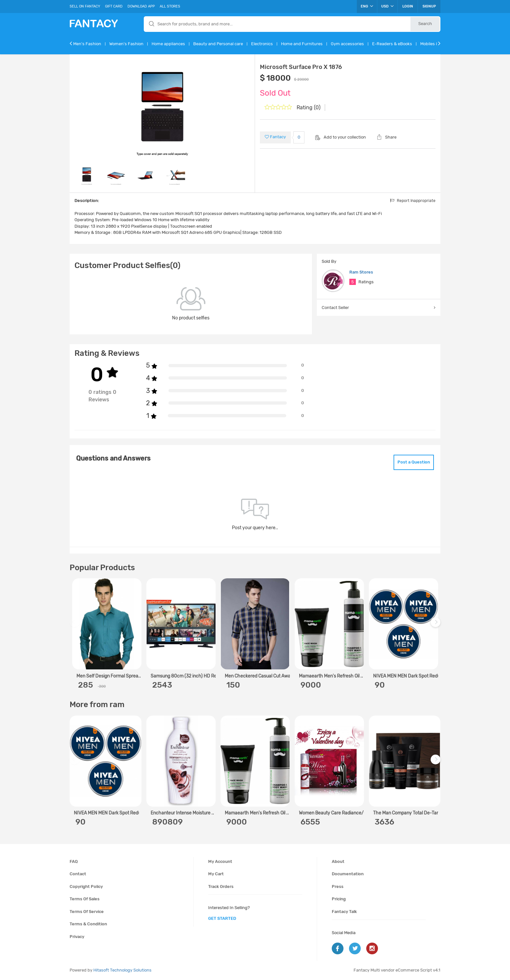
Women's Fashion (126, 44)
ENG (367, 6)
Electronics (262, 44)
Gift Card (114, 6)
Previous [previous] (75, 626)
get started (222, 918)
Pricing (339, 899)
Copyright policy (86, 886)
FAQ (74, 861)
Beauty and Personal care (218, 44)
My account (220, 861)
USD (387, 6)
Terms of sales (85, 899)
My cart (216, 874)
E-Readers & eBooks (392, 44)
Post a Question (414, 462)
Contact (78, 874)
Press (338, 886)
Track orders (221, 886)
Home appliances (168, 44)
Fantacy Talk (344, 912)
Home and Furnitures (302, 44)
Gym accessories (347, 44)
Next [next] (436, 626)
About (338, 861)
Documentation (348, 874)
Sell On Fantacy (85, 6)
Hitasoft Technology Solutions (122, 970)
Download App (141, 6)
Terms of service (87, 912)
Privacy (77, 937)
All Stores (170, 6)
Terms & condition (88, 924)
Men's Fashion (87, 44)
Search (425, 24)
